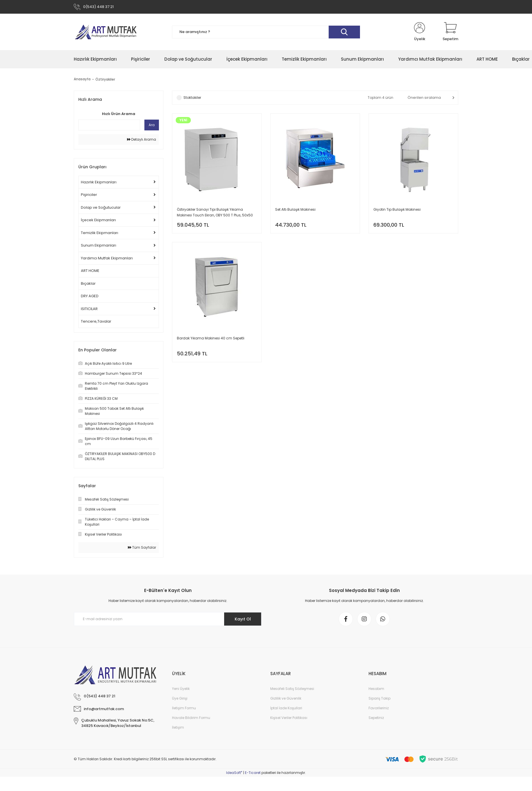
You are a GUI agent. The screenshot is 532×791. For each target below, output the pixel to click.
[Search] (266, 32)
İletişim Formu (184, 708)
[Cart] (450, 32)
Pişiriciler (89, 195)
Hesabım (376, 689)
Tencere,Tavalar (96, 321)
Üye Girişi (180, 698)
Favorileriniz (379, 708)
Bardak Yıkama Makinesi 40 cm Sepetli (211, 338)
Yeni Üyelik (181, 689)
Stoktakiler (192, 98)
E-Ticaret (253, 773)
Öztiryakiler (105, 79)
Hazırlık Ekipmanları (99, 182)
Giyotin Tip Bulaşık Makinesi (397, 209)
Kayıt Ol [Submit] (243, 619)
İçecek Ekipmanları (98, 220)
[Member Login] (420, 32)
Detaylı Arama (142, 139)
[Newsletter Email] (168, 619)
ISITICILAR (89, 309)
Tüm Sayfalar (142, 547)
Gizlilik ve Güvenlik (286, 698)
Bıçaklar (88, 283)
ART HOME (90, 271)
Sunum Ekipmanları (99, 245)
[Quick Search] (109, 125)
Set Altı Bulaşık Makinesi (295, 209)
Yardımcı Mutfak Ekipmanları (107, 258)
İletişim (178, 727)
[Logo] (106, 32)
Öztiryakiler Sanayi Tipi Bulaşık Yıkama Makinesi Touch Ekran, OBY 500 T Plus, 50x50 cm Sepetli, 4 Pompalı (215, 213)
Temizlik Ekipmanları (100, 233)
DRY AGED (90, 296)
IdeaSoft (234, 773)
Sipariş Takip (379, 698)
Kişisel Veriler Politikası (289, 718)
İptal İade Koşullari (286, 708)
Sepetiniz (376, 718)
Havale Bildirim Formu (191, 718)
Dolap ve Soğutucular (101, 207)
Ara (152, 125)
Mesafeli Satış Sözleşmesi (292, 689)
